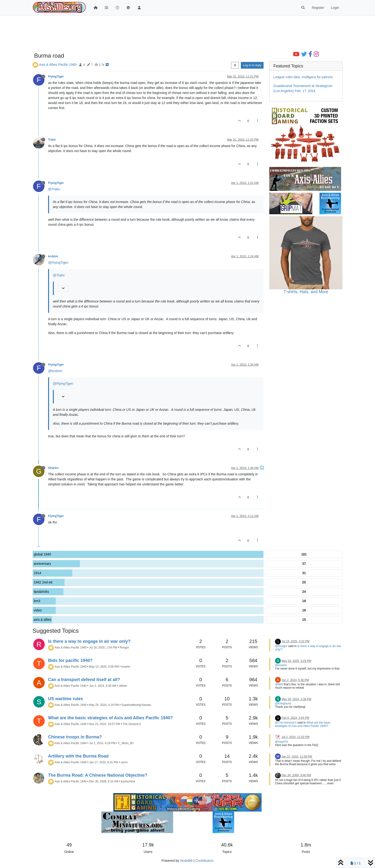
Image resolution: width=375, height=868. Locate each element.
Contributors (204, 861)
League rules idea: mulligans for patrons (303, 77)
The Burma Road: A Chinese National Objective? (98, 775)
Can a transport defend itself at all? (84, 680)
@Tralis (54, 189)
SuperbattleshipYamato (136, 705)
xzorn (124, 762)
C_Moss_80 (126, 743)
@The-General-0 (286, 723)
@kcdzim (55, 371)
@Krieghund (283, 703)
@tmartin (281, 665)
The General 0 (132, 724)
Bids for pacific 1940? (70, 660)
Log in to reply (252, 65)
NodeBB (186, 861)
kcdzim (53, 256)
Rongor (124, 648)
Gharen (53, 468)
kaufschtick (128, 781)
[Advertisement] (169, 34)
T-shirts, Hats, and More (306, 292)
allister (123, 686)
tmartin (126, 667)
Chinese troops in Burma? (75, 737)
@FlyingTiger (58, 263)
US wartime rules (66, 699)
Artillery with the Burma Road (78, 756)
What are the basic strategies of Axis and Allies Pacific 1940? (110, 718)
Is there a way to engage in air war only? (89, 641)
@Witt (279, 684)
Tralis (52, 140)
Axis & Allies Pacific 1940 (58, 65)
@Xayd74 (281, 742)
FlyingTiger (56, 77)
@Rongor (281, 646)
